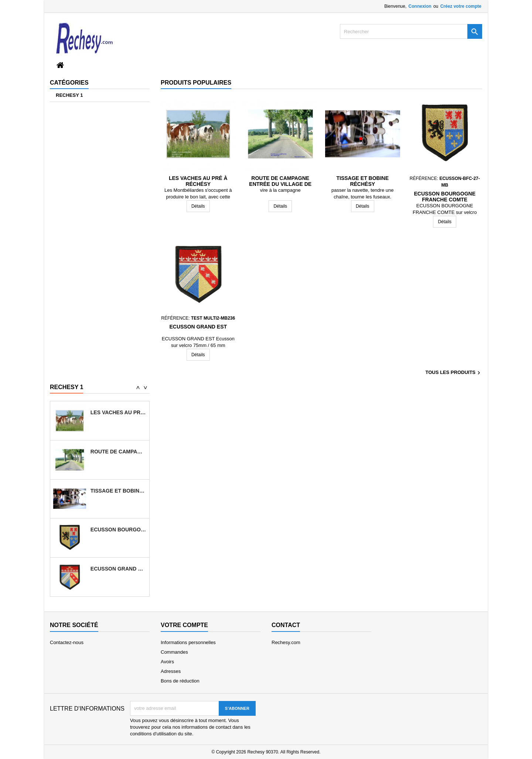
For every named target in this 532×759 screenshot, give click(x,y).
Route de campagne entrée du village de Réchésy (280, 184)
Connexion (420, 6)
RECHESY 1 (69, 95)
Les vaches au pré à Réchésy (198, 181)
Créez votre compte (461, 6)
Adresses (171, 671)
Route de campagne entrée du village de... (118, 452)
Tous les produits (454, 373)
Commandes (174, 652)
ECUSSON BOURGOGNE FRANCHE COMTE (445, 197)
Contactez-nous (67, 642)
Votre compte (184, 625)
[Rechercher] (411, 31)
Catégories (69, 83)
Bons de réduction (180, 681)
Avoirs (167, 662)
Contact (286, 625)
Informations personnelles (188, 642)
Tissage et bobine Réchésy (362, 181)
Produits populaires (196, 83)
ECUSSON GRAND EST (198, 327)
